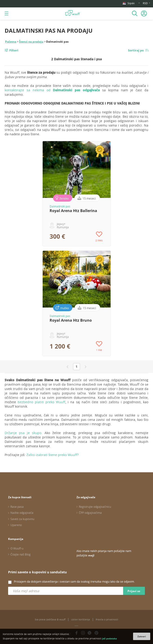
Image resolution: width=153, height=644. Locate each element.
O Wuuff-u (17, 548)
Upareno (16, 525)
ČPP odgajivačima (90, 513)
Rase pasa (17, 507)
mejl (91, 555)
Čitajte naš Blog (21, 554)
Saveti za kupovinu (22, 519)
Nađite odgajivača (22, 513)
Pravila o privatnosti (107, 620)
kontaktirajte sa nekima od (52, 90)
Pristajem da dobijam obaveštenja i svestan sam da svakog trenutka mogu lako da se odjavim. (74, 581)
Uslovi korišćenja (81, 620)
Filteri (14, 50)
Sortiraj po (136, 50)
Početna (11, 42)
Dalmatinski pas (60, 206)
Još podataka (110, 638)
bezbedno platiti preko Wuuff (41, 402)
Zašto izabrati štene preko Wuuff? (53, 455)
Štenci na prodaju (31, 42)
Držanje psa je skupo (23, 433)
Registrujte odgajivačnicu (95, 507)
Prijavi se (134, 591)
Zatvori (142, 636)
